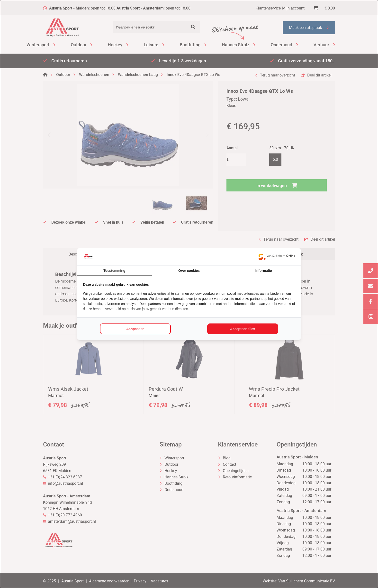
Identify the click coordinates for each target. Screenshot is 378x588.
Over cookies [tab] (189, 271)
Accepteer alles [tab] (243, 329)
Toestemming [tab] (114, 271)
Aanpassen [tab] (135, 329)
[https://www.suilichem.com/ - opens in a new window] (277, 257)
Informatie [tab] (264, 271)
